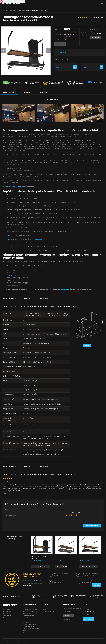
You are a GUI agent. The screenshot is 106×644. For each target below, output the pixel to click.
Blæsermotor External (89, 66)
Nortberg (6, 10)
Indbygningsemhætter (30, 625)
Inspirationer (7, 616)
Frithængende (21, 10)
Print (87, 345)
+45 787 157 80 (95, 34)
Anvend (96, 586)
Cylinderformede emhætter (31, 620)
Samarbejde (7, 620)
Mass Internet (100, 641)
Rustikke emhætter (29, 616)
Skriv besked (95, 38)
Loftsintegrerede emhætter (32, 618)
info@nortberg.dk (88, 612)
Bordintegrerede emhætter (31, 629)
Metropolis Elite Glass (20, 247)
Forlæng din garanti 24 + (56, 83)
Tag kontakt (89, 619)
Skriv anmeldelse (92, 526)
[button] (4, 50)
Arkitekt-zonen (8, 612)
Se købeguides (60, 44)
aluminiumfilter (11, 275)
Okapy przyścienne (29, 622)
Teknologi (6, 618)
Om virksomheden (9, 609)
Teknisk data (27, 92)
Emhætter (13, 10)
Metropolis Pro (39, 239)
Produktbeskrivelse (10, 92)
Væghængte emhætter (30, 612)
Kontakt (6, 622)
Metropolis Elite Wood (20, 250)
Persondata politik (48, 612)
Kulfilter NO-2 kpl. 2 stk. (62, 66)
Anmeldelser (44, 92)
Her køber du (7, 614)
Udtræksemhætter (29, 627)
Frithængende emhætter (31, 609)
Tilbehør (26, 631)
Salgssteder (69, 616)
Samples (26, 633)
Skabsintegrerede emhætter (32, 614)
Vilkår (45, 609)
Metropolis (13, 235)
